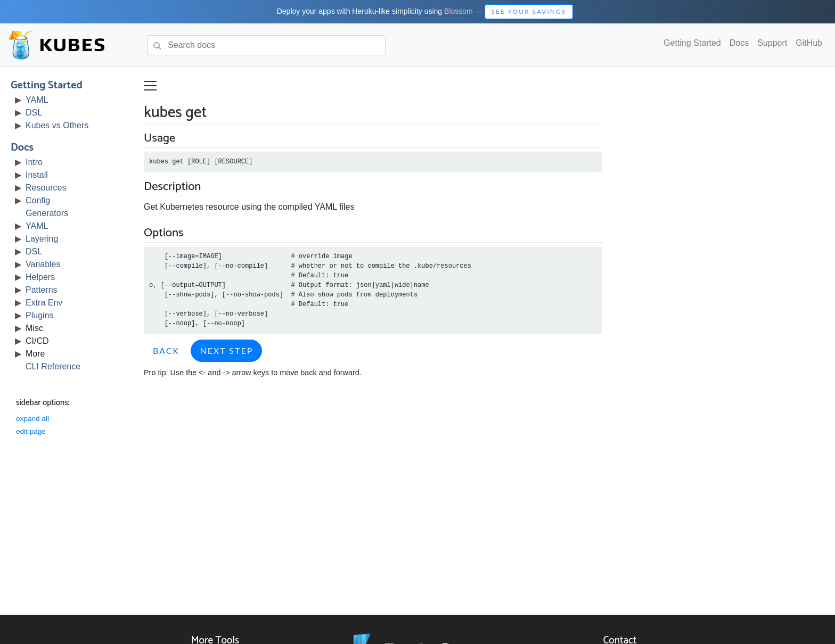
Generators (47, 213)
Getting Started (692, 43)
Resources (46, 188)
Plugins (39, 315)
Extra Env (44, 303)
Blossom (459, 11)
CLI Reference (53, 366)
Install (37, 175)
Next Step (226, 350)
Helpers (40, 277)
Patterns (42, 290)
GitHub (809, 43)
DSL (34, 113)
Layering (42, 239)
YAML (37, 100)
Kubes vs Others (57, 125)
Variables (43, 264)
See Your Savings (529, 11)
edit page (31, 431)
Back (166, 350)
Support (772, 43)
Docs (739, 43)
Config (38, 200)
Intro (34, 162)
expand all (32, 419)
